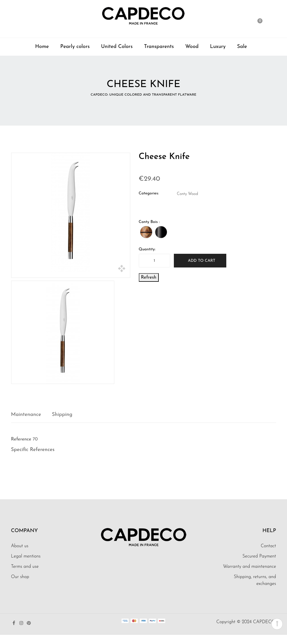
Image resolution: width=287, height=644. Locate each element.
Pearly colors (75, 47)
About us (20, 546)
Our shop (20, 577)
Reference (21, 439)
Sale (242, 47)
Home (42, 47)
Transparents (159, 47)
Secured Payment (259, 556)
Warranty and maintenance (249, 567)
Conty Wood (188, 194)
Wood (192, 47)
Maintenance (26, 415)
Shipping (62, 415)
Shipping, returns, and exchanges (255, 580)
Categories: (149, 193)
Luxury (218, 47)
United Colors (117, 47)
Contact (268, 546)
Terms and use (25, 567)
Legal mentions (26, 556)
